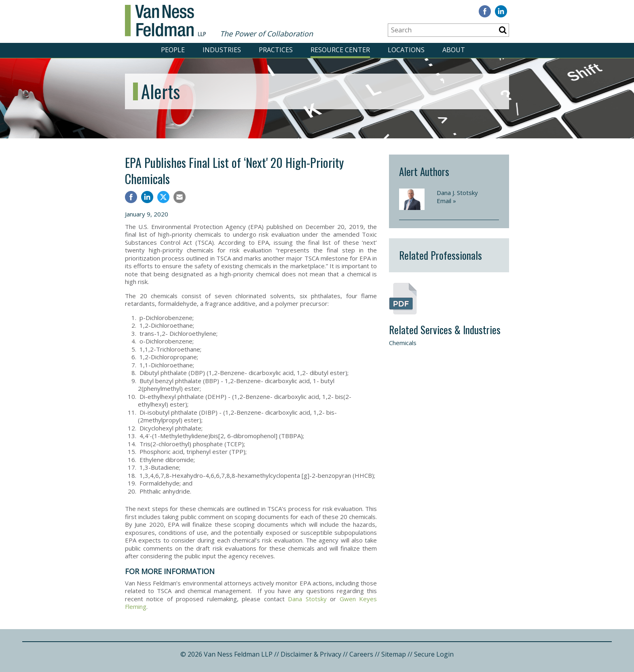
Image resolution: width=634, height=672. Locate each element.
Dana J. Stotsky (457, 193)
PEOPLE (173, 50)
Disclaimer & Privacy (311, 654)
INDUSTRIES (222, 50)
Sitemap (394, 654)
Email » (446, 201)
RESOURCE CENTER (340, 50)
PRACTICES (276, 50)
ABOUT (454, 50)
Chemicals (403, 343)
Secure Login (434, 654)
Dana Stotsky (307, 599)
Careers (361, 654)
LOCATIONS (406, 50)
